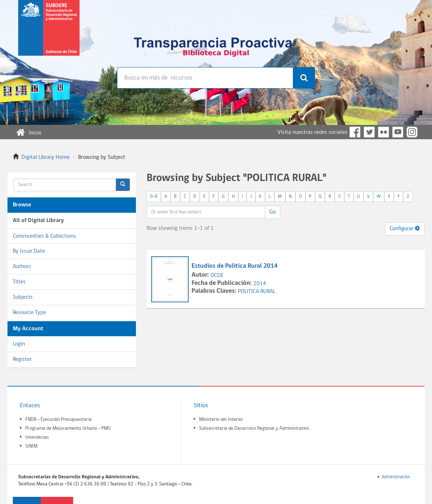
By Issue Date (29, 251)
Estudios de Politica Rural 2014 (235, 266)
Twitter (369, 132)
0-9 (154, 196)
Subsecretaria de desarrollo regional (49, 34)
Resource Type (29, 313)
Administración (396, 477)
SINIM (31, 446)
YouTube (398, 132)
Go (273, 212)
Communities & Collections (44, 236)
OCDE (217, 276)
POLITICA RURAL (257, 292)
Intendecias (37, 437)
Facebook (355, 132)
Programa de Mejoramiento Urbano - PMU (68, 429)
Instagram (412, 132)
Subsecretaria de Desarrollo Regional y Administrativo (254, 429)
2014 (260, 284)
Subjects (23, 297)
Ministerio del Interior (221, 420)
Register (22, 359)
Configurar (405, 228)
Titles (19, 282)
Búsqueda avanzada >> (143, 96)
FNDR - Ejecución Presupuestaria (59, 420)
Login (19, 344)
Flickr (383, 132)
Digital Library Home (45, 157)
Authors (22, 267)
